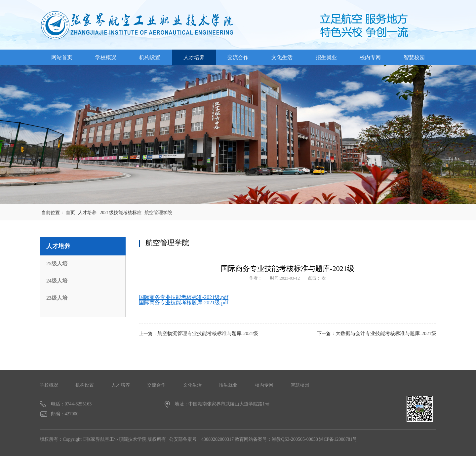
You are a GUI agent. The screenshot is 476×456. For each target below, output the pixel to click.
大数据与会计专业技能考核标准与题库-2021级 (386, 333)
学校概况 (106, 57)
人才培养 (194, 57)
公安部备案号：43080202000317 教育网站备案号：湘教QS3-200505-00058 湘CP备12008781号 (263, 439)
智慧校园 (414, 57)
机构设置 (150, 57)
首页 (70, 213)
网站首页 (62, 57)
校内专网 (370, 57)
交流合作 (238, 57)
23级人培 (57, 298)
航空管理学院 (158, 213)
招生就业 (326, 57)
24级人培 (57, 281)
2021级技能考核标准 (121, 213)
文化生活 (282, 57)
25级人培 (57, 264)
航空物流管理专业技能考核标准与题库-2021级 (208, 333)
